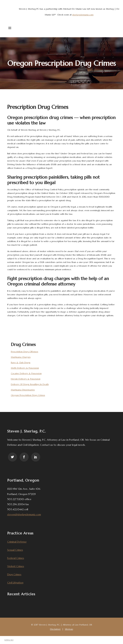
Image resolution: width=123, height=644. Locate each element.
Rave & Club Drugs (21, 362)
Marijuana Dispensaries (23, 390)
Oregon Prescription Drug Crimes (28, 395)
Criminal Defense (17, 542)
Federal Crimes (16, 558)
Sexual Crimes (15, 550)
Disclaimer (55, 629)
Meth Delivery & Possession (25, 368)
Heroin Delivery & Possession (26, 379)
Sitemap (69, 629)
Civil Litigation (15, 583)
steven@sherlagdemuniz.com (24, 514)
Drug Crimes (14, 574)
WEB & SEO (9, 640)
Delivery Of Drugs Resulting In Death (30, 384)
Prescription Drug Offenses (25, 352)
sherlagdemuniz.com (83, 15)
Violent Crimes (16, 566)
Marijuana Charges (21, 357)
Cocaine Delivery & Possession (26, 373)
